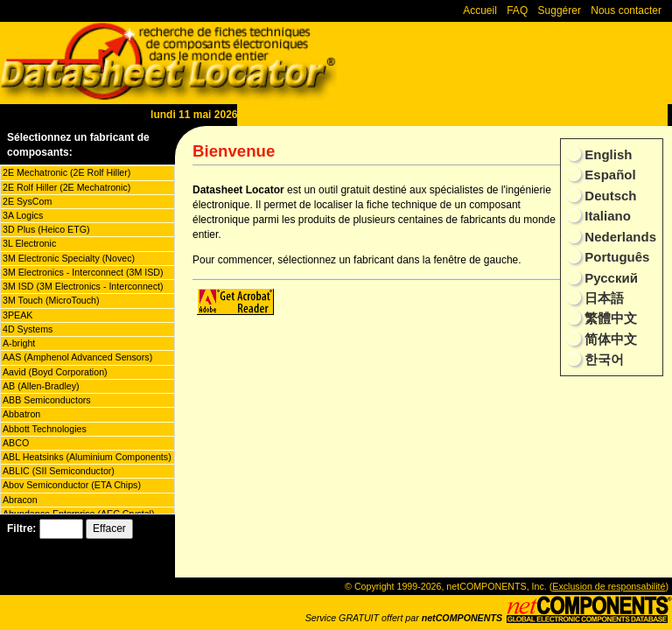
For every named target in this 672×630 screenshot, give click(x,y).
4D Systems (28, 329)
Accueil (480, 10)
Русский (609, 278)
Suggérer (560, 10)
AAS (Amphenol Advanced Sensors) (77, 357)
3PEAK (17, 315)
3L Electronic (29, 243)
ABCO (16, 443)
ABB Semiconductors (47, 400)
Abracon (20, 500)
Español (609, 175)
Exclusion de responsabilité (609, 586)
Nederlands (619, 237)
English (606, 154)
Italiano (606, 216)
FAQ (517, 10)
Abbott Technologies (45, 429)
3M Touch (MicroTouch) (51, 300)
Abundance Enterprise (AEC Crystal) (79, 514)
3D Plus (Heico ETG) (46, 229)
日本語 (602, 298)
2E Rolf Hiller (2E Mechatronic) (66, 187)
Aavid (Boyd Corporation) (55, 372)
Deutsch (609, 196)
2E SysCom (27, 201)
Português (615, 257)
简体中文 (609, 339)
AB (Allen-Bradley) (41, 386)
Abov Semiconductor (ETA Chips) (72, 485)
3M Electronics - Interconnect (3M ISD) (83, 272)
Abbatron (21, 414)
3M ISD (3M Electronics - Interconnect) (83, 286)
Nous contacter (626, 10)
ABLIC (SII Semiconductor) (59, 471)
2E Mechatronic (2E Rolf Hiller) (66, 172)
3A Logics (23, 215)
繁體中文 (609, 318)
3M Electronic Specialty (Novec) (69, 258)
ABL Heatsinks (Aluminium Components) (87, 457)
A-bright (19, 343)
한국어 (602, 359)
